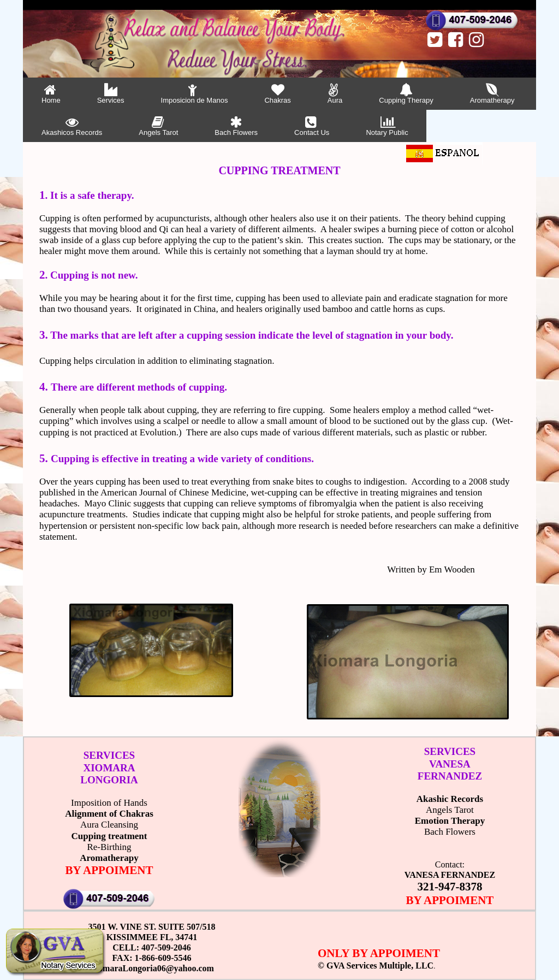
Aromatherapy (492, 94)
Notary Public (387, 126)
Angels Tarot (158, 126)
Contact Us (312, 126)
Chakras (277, 94)
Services (111, 94)
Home (51, 94)
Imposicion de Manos (195, 94)
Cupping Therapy (406, 94)
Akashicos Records (72, 126)
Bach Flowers (236, 126)
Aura (335, 94)
